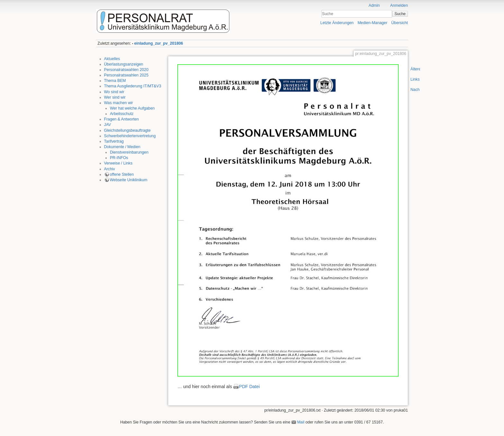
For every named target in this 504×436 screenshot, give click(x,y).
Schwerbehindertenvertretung (130, 136)
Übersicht (400, 23)
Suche (400, 14)
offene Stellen (122, 174)
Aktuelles (112, 59)
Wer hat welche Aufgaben (132, 108)
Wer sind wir (115, 97)
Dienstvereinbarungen (129, 152)
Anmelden (399, 5)
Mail (301, 422)
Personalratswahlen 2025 (126, 75)
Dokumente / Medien (122, 147)
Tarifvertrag (114, 141)
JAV (108, 125)
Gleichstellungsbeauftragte (127, 130)
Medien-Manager (372, 23)
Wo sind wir (114, 92)
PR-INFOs (119, 158)
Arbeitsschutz (122, 114)
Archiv (110, 169)
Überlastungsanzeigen (124, 64)
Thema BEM (115, 81)
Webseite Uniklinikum (129, 180)
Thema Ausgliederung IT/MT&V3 (133, 86)
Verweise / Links (118, 163)
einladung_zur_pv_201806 (159, 43)
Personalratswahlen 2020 (126, 70)
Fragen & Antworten (122, 119)
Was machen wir (119, 103)
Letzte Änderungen (337, 23)
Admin (374, 5)
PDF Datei (250, 387)
